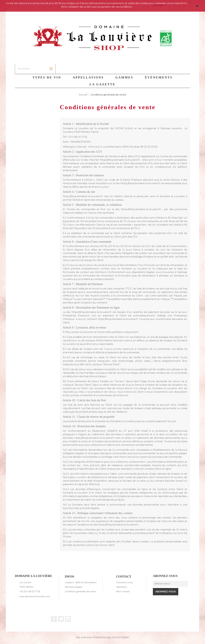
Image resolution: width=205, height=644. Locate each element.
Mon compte (123, 581)
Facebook (54, 609)
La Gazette (103, 74)
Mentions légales (74, 577)
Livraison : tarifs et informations (81, 572)
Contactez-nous (124, 572)
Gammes (124, 67)
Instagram (68, 609)
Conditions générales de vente (80, 581)
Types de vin (47, 67)
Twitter (61, 609)
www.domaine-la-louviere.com (35, 586)
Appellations (88, 67)
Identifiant (122, 577)
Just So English (120, 627)
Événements (159, 67)
